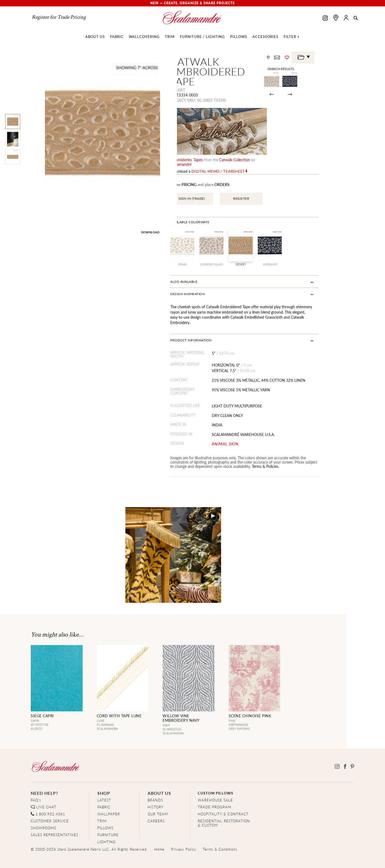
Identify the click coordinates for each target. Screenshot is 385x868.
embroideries (200, 155)
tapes (217, 155)
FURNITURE (108, 820)
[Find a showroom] (336, 18)
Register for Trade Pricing (59, 17)
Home (159, 834)
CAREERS (156, 806)
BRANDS (155, 785)
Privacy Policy (184, 834)
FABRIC (104, 792)
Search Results (314, 69)
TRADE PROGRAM (215, 792)
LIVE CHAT (46, 792)
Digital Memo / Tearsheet (237, 162)
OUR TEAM (158, 799)
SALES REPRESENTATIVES (55, 820)
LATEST (104, 785)
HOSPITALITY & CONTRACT (223, 799)
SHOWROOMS (44, 813)
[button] (356, 18)
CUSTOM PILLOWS (215, 778)
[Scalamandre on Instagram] (325, 19)
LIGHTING (107, 827)
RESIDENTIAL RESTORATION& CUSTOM (224, 808)
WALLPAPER (109, 799)
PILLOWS (105, 813)
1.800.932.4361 (50, 799)
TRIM (102, 806)
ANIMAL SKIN (248, 429)
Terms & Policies (259, 452)
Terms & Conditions (220, 834)
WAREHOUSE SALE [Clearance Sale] (215, 785)
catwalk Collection (254, 155)
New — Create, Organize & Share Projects (192, 3)
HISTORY (156, 792)
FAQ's (36, 785)
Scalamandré (286, 155)
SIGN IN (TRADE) (211, 189)
